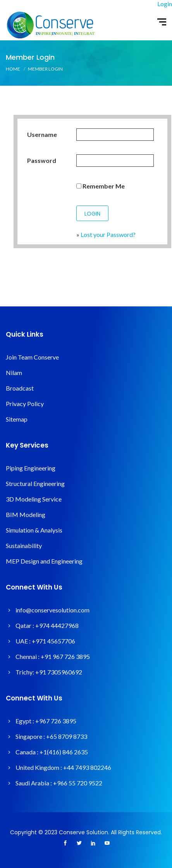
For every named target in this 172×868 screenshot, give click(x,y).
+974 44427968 (57, 625)
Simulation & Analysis (34, 530)
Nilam (14, 373)
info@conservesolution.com (52, 610)
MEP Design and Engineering (44, 561)
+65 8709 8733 (67, 736)
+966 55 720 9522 (78, 783)
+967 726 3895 (56, 721)
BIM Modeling (26, 514)
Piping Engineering (31, 468)
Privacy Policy (25, 404)
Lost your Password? (108, 234)
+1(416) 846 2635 (64, 752)
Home (13, 69)
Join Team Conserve (32, 357)
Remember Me (101, 186)
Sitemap (17, 419)
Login (165, 4)
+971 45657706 (53, 641)
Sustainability (24, 546)
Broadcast (20, 388)
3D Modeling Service (34, 499)
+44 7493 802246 (87, 767)
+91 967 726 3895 (65, 656)
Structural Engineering (35, 483)
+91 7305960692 (59, 672)
